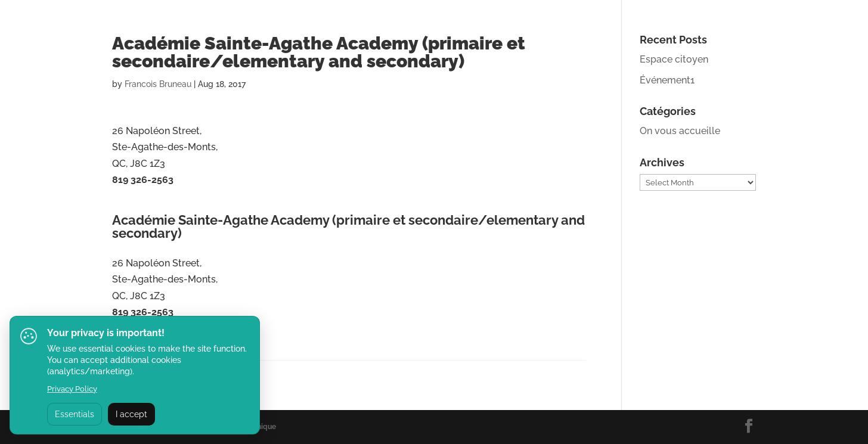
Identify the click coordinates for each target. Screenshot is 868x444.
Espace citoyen (674, 59)
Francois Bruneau (158, 84)
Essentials (75, 414)
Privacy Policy (72, 389)
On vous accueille (680, 131)
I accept (131, 414)
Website (131, 205)
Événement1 (667, 80)
